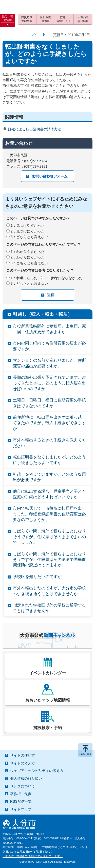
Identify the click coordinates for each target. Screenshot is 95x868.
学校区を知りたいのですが (37, 577)
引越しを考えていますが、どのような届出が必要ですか (49, 477)
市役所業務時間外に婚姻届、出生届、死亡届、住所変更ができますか (49, 329)
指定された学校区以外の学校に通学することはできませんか (49, 608)
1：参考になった (24, 278)
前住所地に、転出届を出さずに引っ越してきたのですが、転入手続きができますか (49, 423)
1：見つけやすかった (28, 225)
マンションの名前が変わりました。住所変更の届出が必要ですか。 (49, 363)
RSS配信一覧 (21, 801)
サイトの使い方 (23, 755)
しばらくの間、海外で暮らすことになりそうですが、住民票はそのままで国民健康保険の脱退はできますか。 (49, 560)
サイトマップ (21, 809)
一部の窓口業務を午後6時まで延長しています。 (33, 856)
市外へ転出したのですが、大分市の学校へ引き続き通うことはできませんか (49, 591)
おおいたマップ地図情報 (48, 700)
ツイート (39, 34)
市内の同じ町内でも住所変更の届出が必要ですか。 (49, 346)
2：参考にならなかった (64, 278)
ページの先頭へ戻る (85, 750)
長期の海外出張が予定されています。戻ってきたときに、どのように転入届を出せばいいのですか (49, 383)
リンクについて (23, 786)
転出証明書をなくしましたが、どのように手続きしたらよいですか (49, 460)
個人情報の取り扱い (26, 778)
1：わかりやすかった (28, 252)
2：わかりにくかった (28, 257)
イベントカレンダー (48, 673)
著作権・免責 (21, 794)
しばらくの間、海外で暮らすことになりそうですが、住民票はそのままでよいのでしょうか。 (49, 537)
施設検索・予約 (48, 728)
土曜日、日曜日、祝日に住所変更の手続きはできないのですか (49, 403)
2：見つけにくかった (28, 231)
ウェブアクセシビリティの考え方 (37, 771)
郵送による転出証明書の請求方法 (35, 129)
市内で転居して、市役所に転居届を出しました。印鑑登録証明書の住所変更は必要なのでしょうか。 (49, 514)
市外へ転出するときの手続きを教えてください (49, 443)
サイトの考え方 (23, 763)
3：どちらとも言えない (29, 237)
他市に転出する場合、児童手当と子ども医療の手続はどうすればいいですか (49, 494)
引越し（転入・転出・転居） (43, 314)
